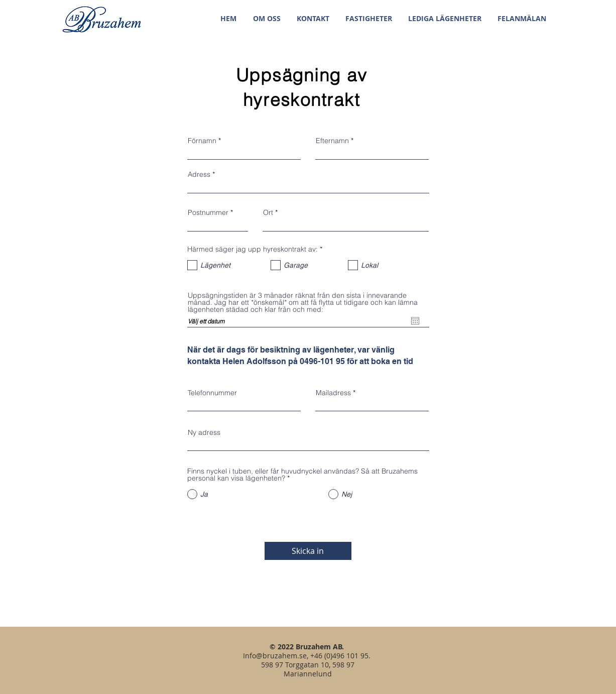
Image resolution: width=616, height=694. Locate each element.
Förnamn (202, 141)
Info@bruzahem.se (275, 656)
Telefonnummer (212, 393)
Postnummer (208, 212)
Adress (199, 174)
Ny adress (204, 432)
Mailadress (333, 393)
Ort (268, 212)
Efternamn (332, 141)
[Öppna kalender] (415, 321)
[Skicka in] (308, 551)
